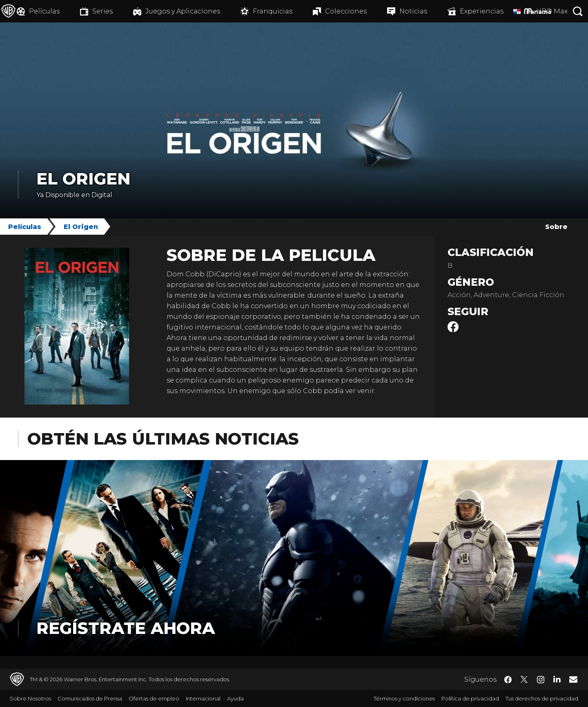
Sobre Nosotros (30, 698)
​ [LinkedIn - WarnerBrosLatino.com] (557, 679)
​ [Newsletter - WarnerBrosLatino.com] (573, 679)
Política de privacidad (470, 698)
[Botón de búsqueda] (578, 11)
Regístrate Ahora (126, 628)
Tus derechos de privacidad (542, 698)
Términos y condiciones (404, 698)
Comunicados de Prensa (90, 698)
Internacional (203, 698)
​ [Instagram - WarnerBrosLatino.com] (541, 680)
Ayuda (235, 698)
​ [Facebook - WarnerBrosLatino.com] (508, 680)
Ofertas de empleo (154, 698)
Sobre (556, 227)
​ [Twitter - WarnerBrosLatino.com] (524, 680)
